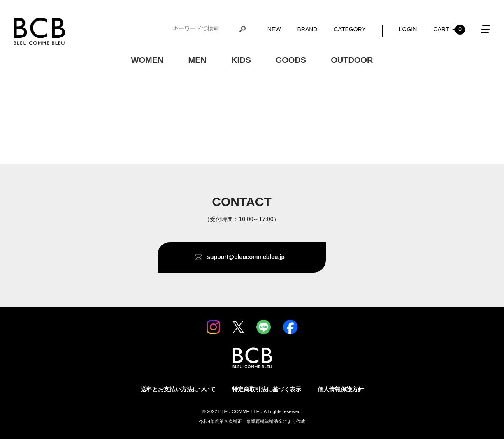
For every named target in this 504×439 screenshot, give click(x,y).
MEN (197, 60)
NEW (274, 29)
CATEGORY (350, 29)
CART (449, 30)
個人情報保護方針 (341, 389)
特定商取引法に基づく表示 (267, 389)
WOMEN (147, 60)
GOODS (291, 60)
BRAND (307, 29)
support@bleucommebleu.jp (246, 257)
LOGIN (408, 29)
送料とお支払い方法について (178, 389)
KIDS (241, 60)
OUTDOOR (352, 60)
